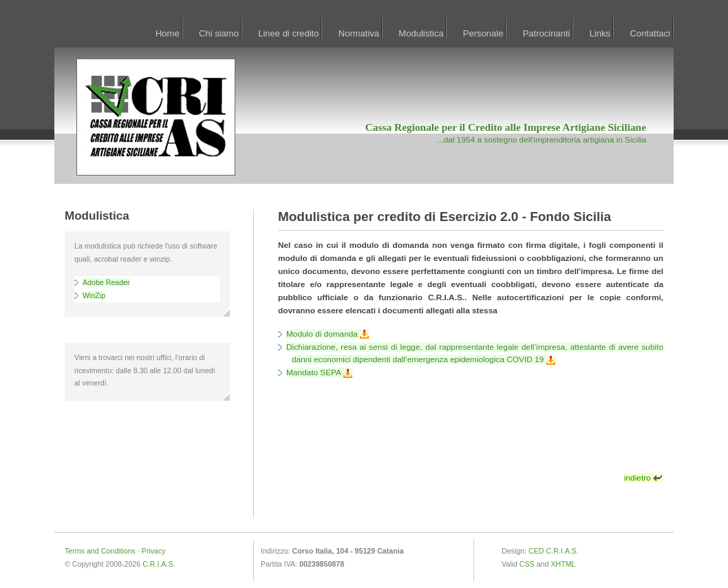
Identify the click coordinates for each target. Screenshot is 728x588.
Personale (483, 33)
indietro (644, 478)
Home (168, 33)
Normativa (359, 33)
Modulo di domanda (328, 334)
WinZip (94, 295)
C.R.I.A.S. (159, 564)
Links (600, 33)
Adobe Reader (106, 282)
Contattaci (650, 33)
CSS (527, 564)
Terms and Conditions (100, 551)
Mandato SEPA (319, 372)
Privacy (154, 551)
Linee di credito (288, 33)
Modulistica (421, 33)
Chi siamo (219, 33)
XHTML (563, 564)
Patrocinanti (547, 33)
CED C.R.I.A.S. (554, 551)
